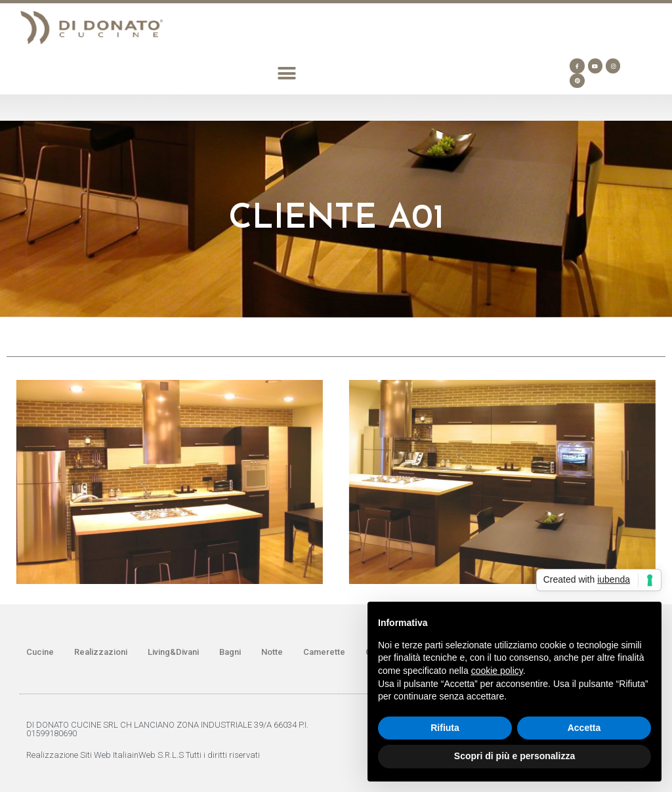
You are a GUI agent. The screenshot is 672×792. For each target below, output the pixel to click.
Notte (272, 652)
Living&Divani (173, 652)
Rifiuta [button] (445, 728)
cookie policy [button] (497, 671)
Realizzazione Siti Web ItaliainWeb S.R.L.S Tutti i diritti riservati (143, 755)
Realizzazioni (101, 652)
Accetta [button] (584, 728)
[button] (286, 73)
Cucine (40, 652)
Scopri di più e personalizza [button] (514, 756)
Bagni (230, 652)
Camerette (324, 652)
